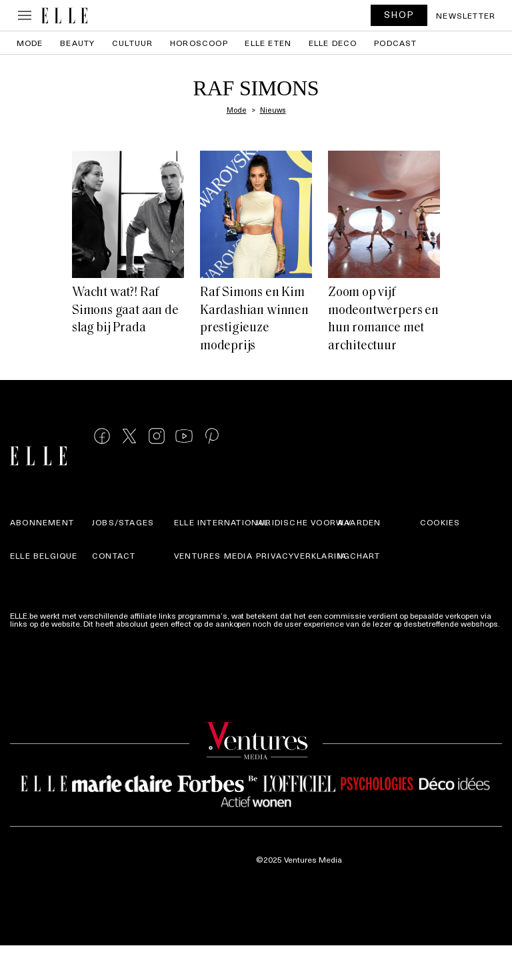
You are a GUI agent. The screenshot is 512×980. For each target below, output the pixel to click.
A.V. (346, 522)
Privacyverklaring (303, 555)
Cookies (440, 522)
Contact (114, 555)
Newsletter (466, 15)
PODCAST (395, 43)
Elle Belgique (44, 555)
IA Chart (359, 555)
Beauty (77, 43)
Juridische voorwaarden (318, 522)
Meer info (27, 631)
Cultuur (132, 43)
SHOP (399, 14)
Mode (30, 43)
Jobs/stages (123, 522)
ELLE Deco (333, 43)
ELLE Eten (268, 43)
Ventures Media (213, 555)
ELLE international (222, 522)
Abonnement (42, 522)
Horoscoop (199, 43)
